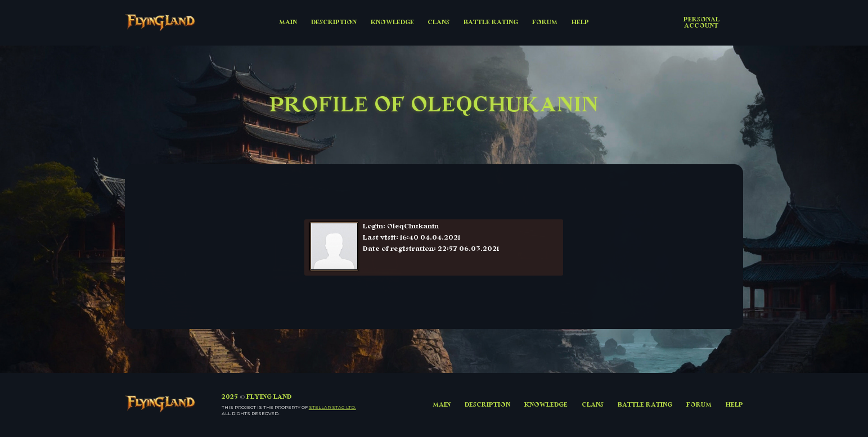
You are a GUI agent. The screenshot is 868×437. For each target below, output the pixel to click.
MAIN (288, 22)
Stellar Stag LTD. (332, 407)
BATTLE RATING (491, 22)
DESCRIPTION (334, 22)
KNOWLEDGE (392, 22)
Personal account (701, 22)
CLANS (439, 22)
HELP (580, 22)
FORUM (545, 22)
